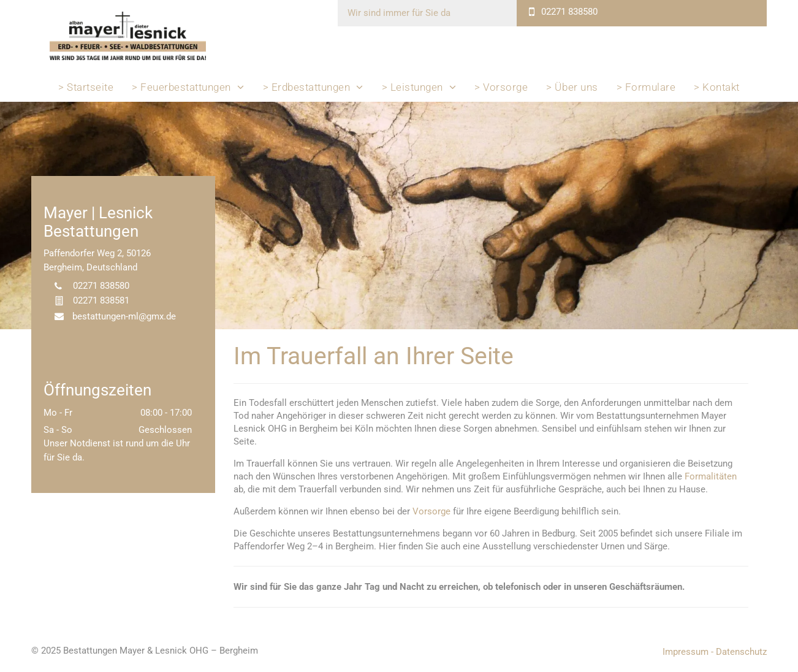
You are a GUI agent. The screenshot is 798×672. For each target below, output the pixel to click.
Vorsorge (431, 511)
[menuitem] (86, 87)
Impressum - (688, 652)
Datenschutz (741, 652)
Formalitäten (711, 476)
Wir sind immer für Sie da (399, 13)
